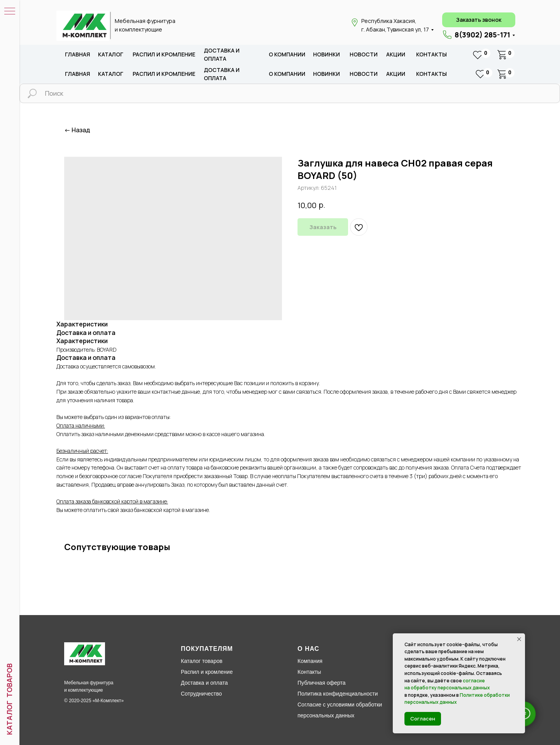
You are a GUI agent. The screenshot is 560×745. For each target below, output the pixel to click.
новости (364, 54)
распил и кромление (164, 54)
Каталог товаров (202, 661)
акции (396, 54)
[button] (479, 20)
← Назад (77, 130)
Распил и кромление (207, 672)
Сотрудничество (201, 694)
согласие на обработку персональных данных (447, 684)
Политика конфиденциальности (338, 694)
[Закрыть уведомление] (519, 639)
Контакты (431, 54)
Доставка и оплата (204, 683)
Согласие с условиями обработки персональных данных (340, 710)
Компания (310, 661)
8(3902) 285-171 (482, 35)
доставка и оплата (222, 55)
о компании (287, 54)
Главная (78, 54)
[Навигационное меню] (10, 12)
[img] (83, 26)
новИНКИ (326, 54)
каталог (111, 54)
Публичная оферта (322, 683)
